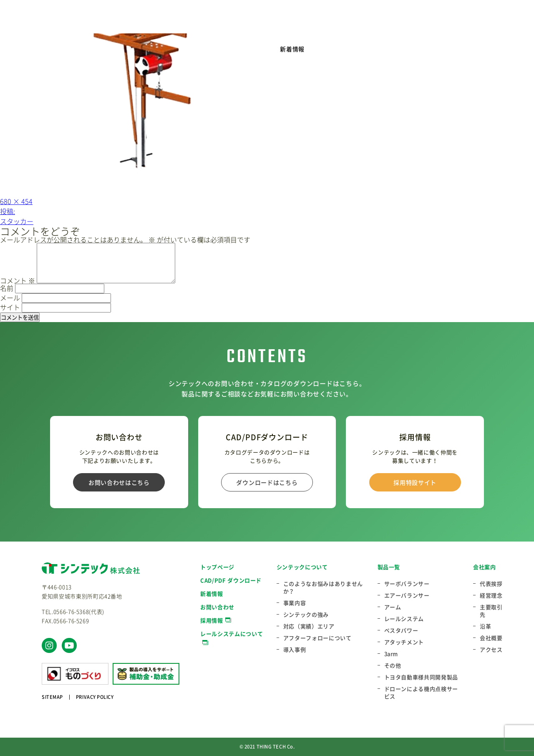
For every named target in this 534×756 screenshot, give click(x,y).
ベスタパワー (401, 630)
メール (10, 297)
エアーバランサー (407, 595)
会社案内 (485, 567)
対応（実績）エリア (309, 626)
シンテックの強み (306, 615)
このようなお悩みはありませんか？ (323, 587)
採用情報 (212, 620)
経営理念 (491, 595)
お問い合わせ (217, 607)
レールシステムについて (232, 634)
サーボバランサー (407, 584)
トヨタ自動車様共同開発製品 (421, 677)
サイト (10, 307)
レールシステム (404, 619)
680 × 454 (16, 201)
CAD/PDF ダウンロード (231, 580)
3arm (391, 654)
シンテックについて (302, 567)
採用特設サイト (415, 482)
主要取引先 (491, 611)
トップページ (217, 567)
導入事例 (295, 650)
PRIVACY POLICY (95, 697)
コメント (18, 280)
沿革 (485, 626)
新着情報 (292, 49)
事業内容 (295, 603)
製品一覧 (389, 567)
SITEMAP (52, 697)
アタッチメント (404, 642)
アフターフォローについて (317, 638)
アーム (393, 607)
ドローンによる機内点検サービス (421, 693)
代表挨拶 (491, 584)
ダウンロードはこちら (267, 482)
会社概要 (491, 638)
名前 (7, 288)
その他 (393, 665)
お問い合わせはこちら (119, 482)
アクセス (491, 650)
